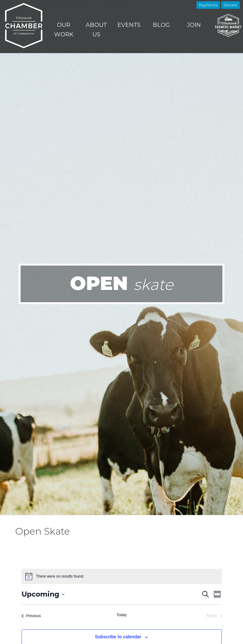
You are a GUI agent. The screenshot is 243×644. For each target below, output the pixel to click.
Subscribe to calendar (118, 637)
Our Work (64, 30)
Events (129, 25)
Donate (231, 5)
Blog (161, 25)
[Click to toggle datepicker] (43, 594)
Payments (208, 5)
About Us (96, 30)
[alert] (122, 576)
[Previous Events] (31, 616)
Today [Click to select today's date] (121, 615)
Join (194, 25)
